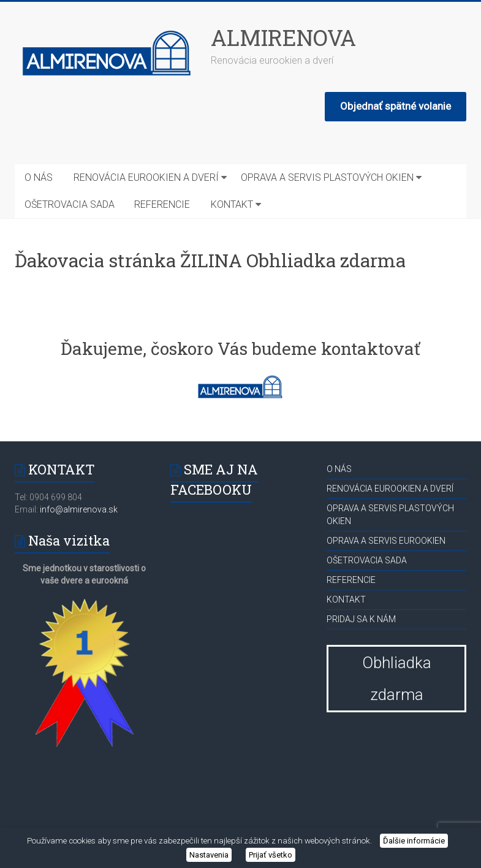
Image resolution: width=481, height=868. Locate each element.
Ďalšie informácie (414, 841)
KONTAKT (232, 204)
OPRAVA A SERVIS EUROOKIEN (386, 541)
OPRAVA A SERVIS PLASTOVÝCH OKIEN (327, 177)
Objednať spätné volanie (396, 106)
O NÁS (39, 177)
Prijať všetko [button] (271, 855)
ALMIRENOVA (283, 37)
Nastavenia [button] (209, 855)
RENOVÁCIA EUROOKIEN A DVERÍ (146, 177)
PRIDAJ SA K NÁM (361, 619)
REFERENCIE (162, 204)
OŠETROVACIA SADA (70, 204)
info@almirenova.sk (78, 509)
